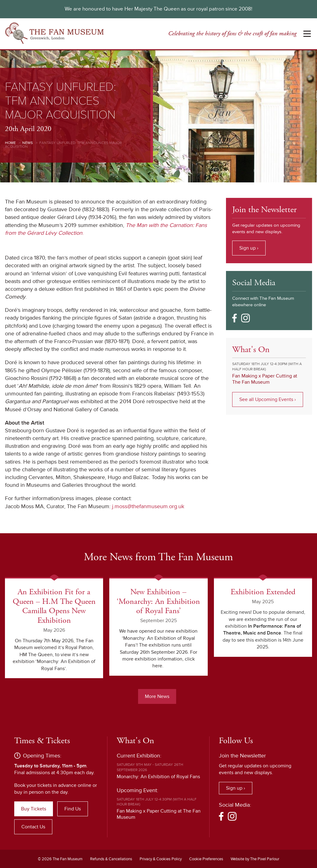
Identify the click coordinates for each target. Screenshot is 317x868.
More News (157, 696)
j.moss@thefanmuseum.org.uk (148, 506)
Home (10, 143)
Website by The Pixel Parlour (255, 859)
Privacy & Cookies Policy (161, 859)
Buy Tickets (34, 809)
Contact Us (33, 827)
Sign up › (249, 248)
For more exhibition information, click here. (160, 659)
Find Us (73, 809)
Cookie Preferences (206, 859)
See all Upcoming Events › (268, 399)
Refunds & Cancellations (111, 859)
